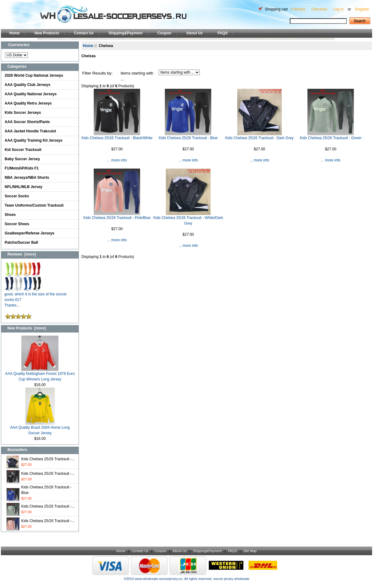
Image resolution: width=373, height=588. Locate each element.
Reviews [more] (22, 254)
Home (14, 33)
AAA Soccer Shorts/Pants (27, 122)
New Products (47, 33)
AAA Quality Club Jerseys (28, 85)
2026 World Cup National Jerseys (34, 75)
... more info (117, 160)
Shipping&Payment (126, 33)
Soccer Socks (17, 196)
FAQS (223, 33)
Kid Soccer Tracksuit (23, 150)
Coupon (164, 33)
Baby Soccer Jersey (22, 159)
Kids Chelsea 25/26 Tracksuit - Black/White (117, 138)
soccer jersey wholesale (231, 579)
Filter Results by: (97, 73)
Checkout (319, 9)
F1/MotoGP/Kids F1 (22, 168)
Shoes (10, 215)
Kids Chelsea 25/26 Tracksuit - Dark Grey (259, 138)
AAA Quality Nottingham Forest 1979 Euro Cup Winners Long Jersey (40, 374)
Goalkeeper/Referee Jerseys (30, 233)
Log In (339, 9)
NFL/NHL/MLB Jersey (24, 187)
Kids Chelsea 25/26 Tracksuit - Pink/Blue (117, 218)
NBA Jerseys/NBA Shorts (27, 178)
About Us (194, 33)
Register (362, 9)
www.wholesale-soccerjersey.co (158, 579)
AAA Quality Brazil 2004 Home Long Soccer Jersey (40, 428)
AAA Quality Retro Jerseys (28, 103)
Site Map (250, 551)
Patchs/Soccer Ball (21, 242)
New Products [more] (27, 328)
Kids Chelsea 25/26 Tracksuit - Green (330, 138)
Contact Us (84, 33)
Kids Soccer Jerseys (23, 113)
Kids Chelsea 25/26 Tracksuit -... (48, 459)
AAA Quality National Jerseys (31, 94)
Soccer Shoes (17, 224)
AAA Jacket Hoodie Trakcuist (30, 131)
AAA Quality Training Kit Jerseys (34, 140)
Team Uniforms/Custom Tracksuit (34, 205)
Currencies (19, 45)
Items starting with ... (137, 76)
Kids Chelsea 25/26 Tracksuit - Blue (188, 138)
